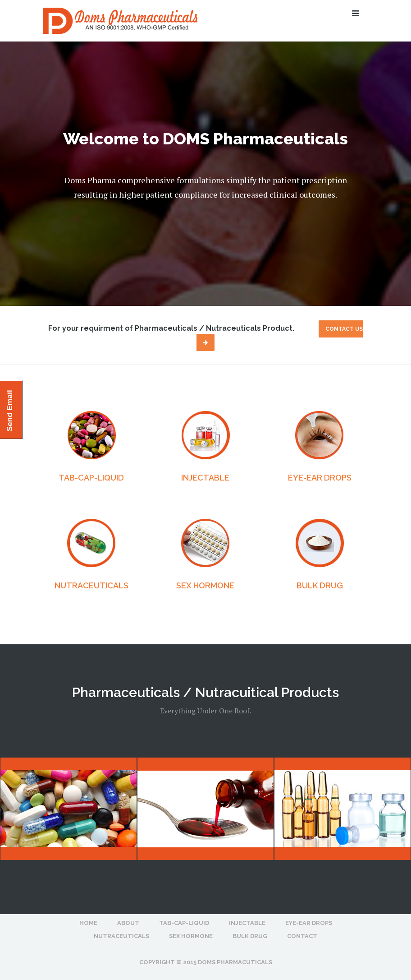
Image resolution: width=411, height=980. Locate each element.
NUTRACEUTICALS (91, 585)
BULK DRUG (320, 585)
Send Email (10, 411)
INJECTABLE (205, 478)
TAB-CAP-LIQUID (91, 478)
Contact (302, 936)
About (128, 923)
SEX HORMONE (205, 585)
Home (88, 923)
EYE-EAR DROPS (320, 478)
